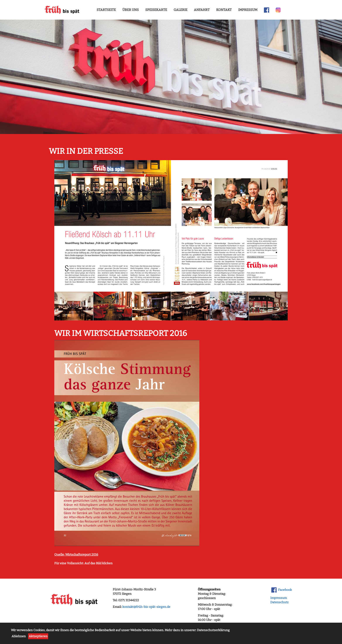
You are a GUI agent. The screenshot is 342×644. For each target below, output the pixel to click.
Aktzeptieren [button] (38, 636)
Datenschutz (279, 602)
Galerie (180, 10)
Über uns (131, 10)
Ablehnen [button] (19, 636)
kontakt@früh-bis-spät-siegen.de (146, 607)
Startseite (106, 10)
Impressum (248, 10)
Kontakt (224, 10)
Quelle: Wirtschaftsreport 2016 (76, 555)
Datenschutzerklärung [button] (213, 630)
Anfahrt (202, 10)
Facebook (282, 590)
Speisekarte (156, 10)
